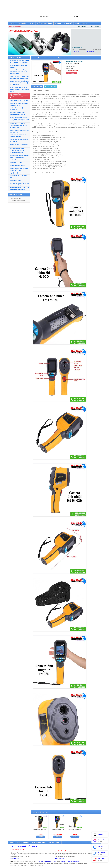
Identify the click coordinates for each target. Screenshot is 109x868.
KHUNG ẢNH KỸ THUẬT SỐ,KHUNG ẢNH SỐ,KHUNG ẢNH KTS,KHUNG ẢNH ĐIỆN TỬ (19, 90)
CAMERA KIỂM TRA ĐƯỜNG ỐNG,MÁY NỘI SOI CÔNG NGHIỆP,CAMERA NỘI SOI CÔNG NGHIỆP (19, 83)
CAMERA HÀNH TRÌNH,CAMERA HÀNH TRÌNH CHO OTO (19, 131)
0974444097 (75, 52)
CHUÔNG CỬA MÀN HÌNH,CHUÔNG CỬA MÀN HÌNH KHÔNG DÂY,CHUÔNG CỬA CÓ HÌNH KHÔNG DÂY (19, 119)
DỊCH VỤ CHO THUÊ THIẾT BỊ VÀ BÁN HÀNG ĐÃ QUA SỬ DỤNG (19, 184)
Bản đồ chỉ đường (15, 859)
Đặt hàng (71, 73)
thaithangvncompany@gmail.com (70, 862)
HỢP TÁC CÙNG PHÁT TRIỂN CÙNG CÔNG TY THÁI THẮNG (19, 169)
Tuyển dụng (51, 842)
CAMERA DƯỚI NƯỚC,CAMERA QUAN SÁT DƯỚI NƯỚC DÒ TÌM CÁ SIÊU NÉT (19, 77)
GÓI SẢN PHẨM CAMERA (16, 180)
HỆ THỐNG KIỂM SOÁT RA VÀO (18, 166)
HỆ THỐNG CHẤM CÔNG (16, 163)
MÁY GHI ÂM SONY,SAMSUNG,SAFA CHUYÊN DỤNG (19, 141)
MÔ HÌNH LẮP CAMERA (16, 160)
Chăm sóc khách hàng (15, 27)
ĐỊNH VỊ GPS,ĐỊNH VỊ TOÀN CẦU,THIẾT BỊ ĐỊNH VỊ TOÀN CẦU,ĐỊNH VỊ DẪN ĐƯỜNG (17, 151)
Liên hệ (58, 842)
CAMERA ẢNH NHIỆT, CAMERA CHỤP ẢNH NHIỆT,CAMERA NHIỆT (50, 58)
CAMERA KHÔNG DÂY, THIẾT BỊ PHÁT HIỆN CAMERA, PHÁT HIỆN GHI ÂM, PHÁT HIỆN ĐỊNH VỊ (19, 72)
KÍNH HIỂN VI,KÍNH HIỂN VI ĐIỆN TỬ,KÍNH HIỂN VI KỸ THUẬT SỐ (18, 114)
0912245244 (90, 52)
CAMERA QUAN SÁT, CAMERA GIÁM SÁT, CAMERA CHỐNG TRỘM (19, 145)
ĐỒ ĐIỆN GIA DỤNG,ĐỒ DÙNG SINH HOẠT (19, 177)
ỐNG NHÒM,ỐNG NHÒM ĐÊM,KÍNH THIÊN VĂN (18, 66)
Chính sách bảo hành (24, 842)
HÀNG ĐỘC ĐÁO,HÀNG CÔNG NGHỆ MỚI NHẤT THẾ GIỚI (19, 104)
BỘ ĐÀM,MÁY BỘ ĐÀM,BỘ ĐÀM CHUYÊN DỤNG (18, 109)
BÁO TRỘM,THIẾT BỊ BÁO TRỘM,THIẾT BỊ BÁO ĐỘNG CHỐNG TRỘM (19, 156)
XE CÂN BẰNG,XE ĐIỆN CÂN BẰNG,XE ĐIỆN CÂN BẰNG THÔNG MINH (19, 189)
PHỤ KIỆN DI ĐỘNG (15, 173)
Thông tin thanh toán (39, 842)
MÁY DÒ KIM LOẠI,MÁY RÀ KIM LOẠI (19, 101)
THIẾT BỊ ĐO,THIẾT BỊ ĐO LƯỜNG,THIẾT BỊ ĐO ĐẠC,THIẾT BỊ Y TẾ (19, 96)
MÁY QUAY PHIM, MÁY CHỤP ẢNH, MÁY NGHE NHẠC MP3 (18, 136)
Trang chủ (12, 842)
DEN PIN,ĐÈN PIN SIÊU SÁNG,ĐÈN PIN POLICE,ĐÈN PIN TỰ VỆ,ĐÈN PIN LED (19, 62)
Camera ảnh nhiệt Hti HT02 (58, 830)
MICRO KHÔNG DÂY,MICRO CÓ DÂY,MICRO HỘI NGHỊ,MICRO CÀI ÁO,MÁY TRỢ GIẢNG (18, 126)
